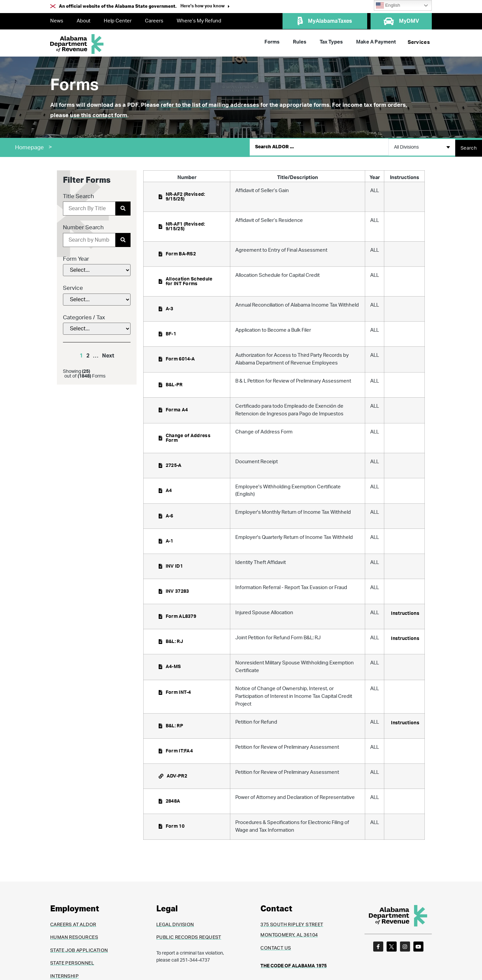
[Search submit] (469, 146)
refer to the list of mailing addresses (210, 105)
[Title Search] (89, 207)
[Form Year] (97, 268)
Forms (272, 42)
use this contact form (99, 115)
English (388, 5)
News (57, 21)
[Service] (97, 298)
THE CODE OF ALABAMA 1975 (294, 964)
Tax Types (331, 42)
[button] (205, 7)
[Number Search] (89, 238)
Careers (154, 21)
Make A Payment (376, 42)
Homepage (29, 146)
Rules (300, 42)
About (84, 21)
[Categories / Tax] (97, 327)
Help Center (118, 21)
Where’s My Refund (199, 21)
